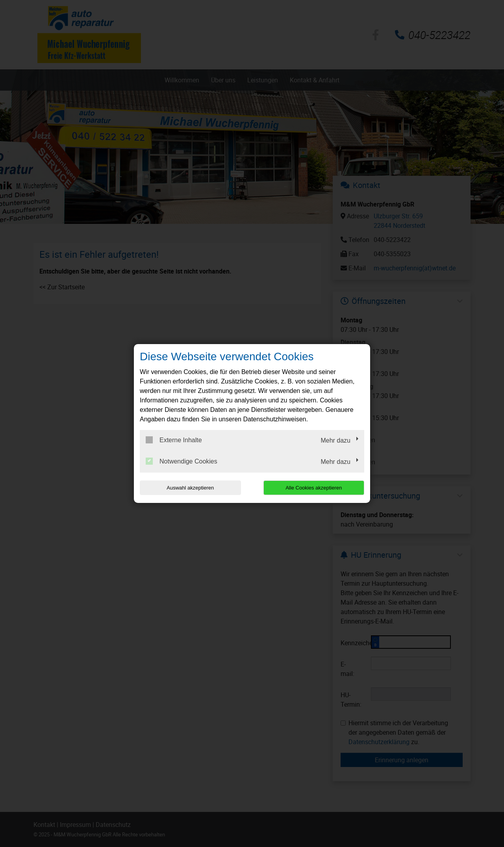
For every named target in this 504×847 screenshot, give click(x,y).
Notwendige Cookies (182, 461)
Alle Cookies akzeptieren (314, 488)
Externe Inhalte (174, 440)
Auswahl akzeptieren (190, 488)
